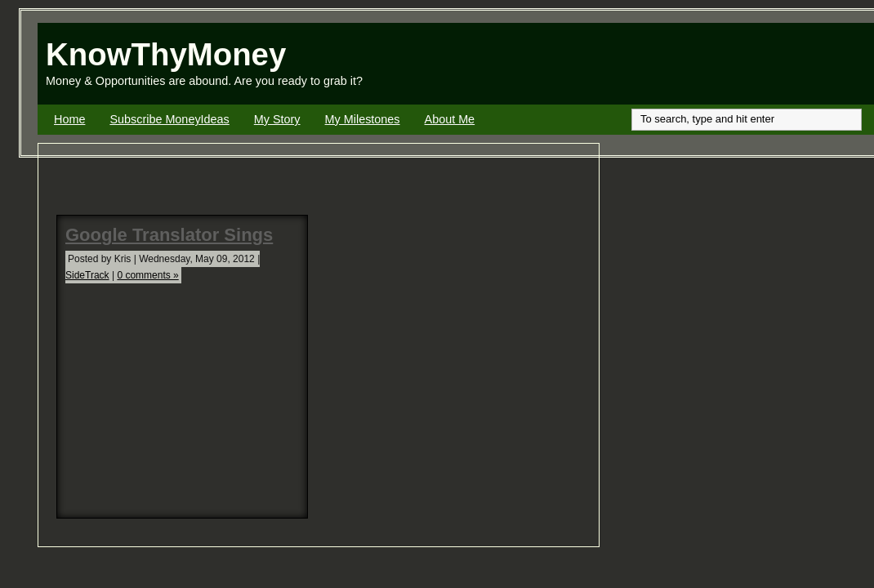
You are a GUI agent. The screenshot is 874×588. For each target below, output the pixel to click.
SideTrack (87, 275)
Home (69, 119)
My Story (277, 119)
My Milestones (363, 119)
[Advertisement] (683, 64)
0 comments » (147, 275)
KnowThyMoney (166, 54)
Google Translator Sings (169, 235)
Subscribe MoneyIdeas (169, 119)
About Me (450, 119)
